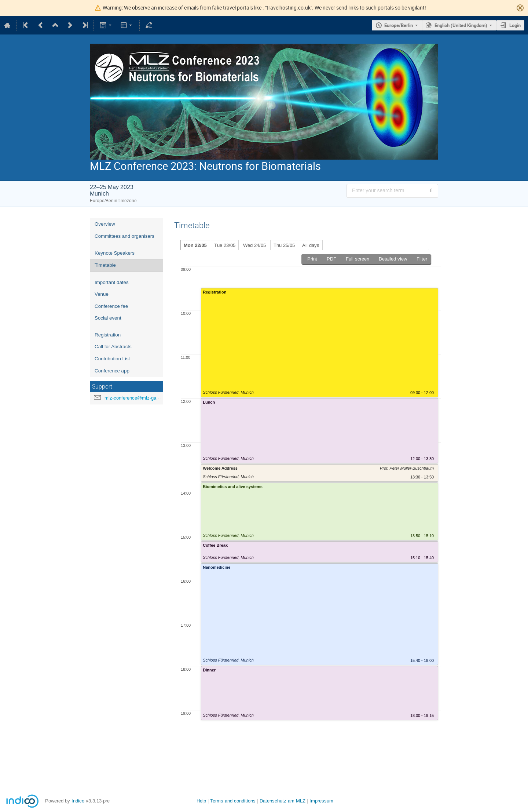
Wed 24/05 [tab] (254, 245)
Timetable (105, 265)
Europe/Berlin (399, 25)
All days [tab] (311, 245)
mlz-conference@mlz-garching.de (140, 398)
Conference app (112, 371)
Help (201, 801)
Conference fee (111, 306)
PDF (331, 259)
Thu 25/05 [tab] (284, 245)
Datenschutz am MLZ (283, 801)
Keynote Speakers (115, 253)
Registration (108, 335)
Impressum (321, 801)
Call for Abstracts (113, 347)
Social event (108, 318)
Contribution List (112, 359)
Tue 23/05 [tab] (225, 245)
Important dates (112, 282)
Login (515, 25)
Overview (105, 224)
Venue (102, 294)
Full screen (357, 259)
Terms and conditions (233, 801)
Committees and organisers (124, 236)
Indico (78, 801)
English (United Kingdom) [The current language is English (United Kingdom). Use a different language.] (461, 25)
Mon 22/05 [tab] (195, 245)
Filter (422, 259)
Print (312, 259)
